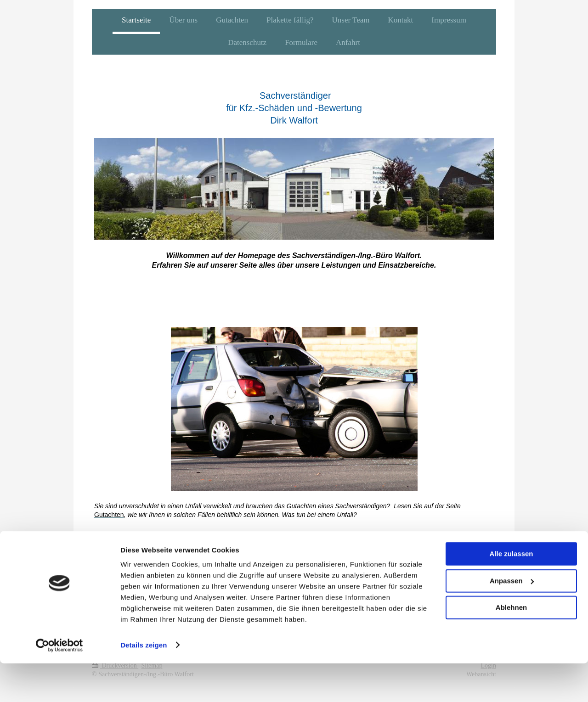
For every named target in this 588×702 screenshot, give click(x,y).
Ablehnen (511, 647)
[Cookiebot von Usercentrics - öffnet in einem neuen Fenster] (59, 684)
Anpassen (512, 620)
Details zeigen (144, 684)
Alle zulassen (511, 593)
